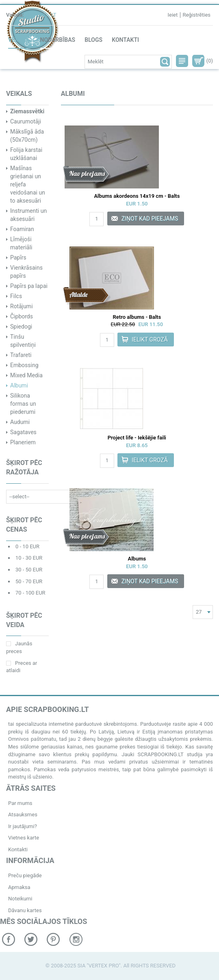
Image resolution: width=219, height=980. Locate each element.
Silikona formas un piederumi (23, 404)
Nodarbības (58, 40)
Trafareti (21, 355)
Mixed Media (26, 375)
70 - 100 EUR (30, 593)
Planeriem (23, 442)
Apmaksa (19, 887)
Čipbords (22, 316)
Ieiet (172, 15)
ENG (43, 15)
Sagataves (23, 432)
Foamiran (22, 229)
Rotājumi (22, 306)
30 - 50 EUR (29, 570)
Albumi (19, 385)
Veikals (19, 40)
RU (30, 15)
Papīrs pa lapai (29, 286)
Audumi (20, 422)
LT (53, 15)
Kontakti (125, 40)
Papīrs (18, 257)
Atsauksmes (23, 815)
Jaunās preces (19, 647)
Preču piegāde (25, 875)
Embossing (24, 365)
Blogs (93, 40)
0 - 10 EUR (27, 546)
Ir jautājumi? (23, 826)
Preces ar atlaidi (22, 667)
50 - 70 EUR (29, 581)
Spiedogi (21, 327)
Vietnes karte (24, 838)
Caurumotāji (26, 121)
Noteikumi (20, 899)
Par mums (20, 803)
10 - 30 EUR (29, 558)
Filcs (16, 296)
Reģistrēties (196, 15)
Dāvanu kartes (25, 910)
